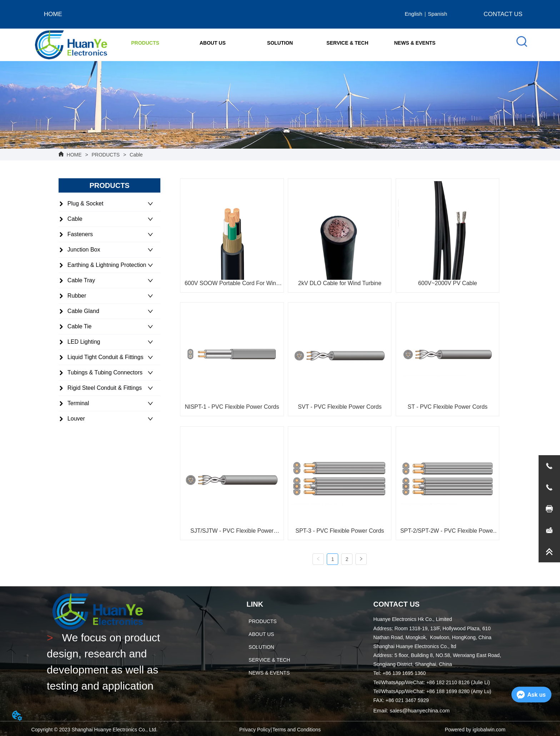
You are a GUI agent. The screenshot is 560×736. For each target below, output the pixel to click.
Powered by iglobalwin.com (475, 730)
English (413, 14)
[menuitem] (145, 43)
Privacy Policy (255, 730)
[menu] (280, 43)
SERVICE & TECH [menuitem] (347, 43)
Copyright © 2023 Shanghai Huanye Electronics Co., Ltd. (94, 730)
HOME (74, 155)
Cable (135, 155)
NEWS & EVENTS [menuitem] (415, 43)
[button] (145, 43)
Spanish (437, 14)
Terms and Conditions (296, 730)
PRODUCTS (106, 155)
